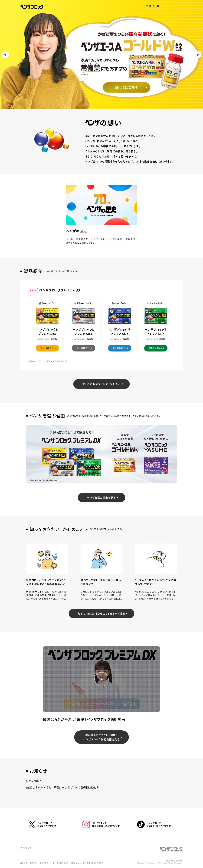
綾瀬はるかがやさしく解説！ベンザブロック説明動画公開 (63, 788)
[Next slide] (198, 55)
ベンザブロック (171, 849)
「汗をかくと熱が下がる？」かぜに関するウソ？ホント (156, 582)
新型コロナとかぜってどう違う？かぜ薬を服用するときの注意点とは (46, 582)
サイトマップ (26, 848)
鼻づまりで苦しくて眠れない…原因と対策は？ (101, 582)
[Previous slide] (5, 55)
